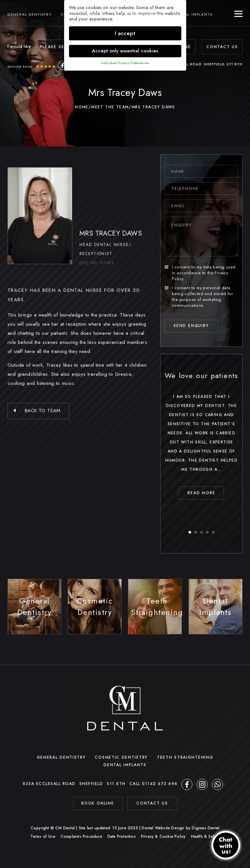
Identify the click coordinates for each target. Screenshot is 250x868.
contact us (152, 803)
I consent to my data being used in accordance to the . (200, 273)
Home (82, 107)
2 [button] (196, 533)
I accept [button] (125, 33)
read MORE (201, 493)
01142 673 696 (160, 784)
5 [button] (214, 533)
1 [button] (190, 533)
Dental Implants (193, 14)
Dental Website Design (163, 828)
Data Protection (122, 836)
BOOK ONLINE (98, 803)
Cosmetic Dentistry (84, 14)
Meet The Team (110, 107)
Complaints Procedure (81, 836)
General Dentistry (30, 14)
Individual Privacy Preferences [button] (125, 63)
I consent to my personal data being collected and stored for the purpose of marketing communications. (199, 297)
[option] (201, 434)
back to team (43, 411)
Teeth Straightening (140, 14)
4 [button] (208, 533)
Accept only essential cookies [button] (125, 51)
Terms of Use (43, 836)
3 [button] (202, 533)
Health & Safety (205, 836)
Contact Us (222, 47)
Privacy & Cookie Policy (163, 836)
